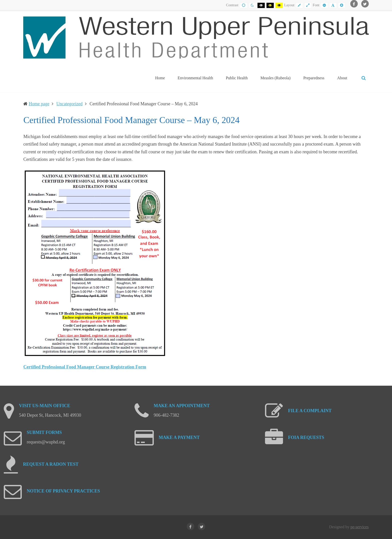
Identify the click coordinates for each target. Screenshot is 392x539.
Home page (39, 104)
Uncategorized (69, 104)
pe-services (360, 527)
